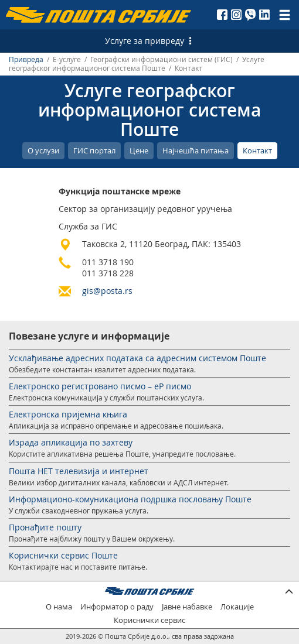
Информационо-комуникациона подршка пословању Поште (130, 499)
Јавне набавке (187, 607)
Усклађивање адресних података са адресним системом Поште (137, 358)
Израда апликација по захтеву (71, 442)
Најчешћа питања (196, 150)
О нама (59, 607)
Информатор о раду (117, 607)
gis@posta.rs (107, 291)
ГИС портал (94, 150)
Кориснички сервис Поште (63, 555)
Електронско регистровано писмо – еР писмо (100, 386)
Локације (237, 607)
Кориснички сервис (149, 620)
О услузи (43, 150)
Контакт (257, 150)
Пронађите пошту (45, 527)
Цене (139, 150)
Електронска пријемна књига (68, 414)
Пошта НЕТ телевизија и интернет (79, 471)
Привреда (26, 59)
